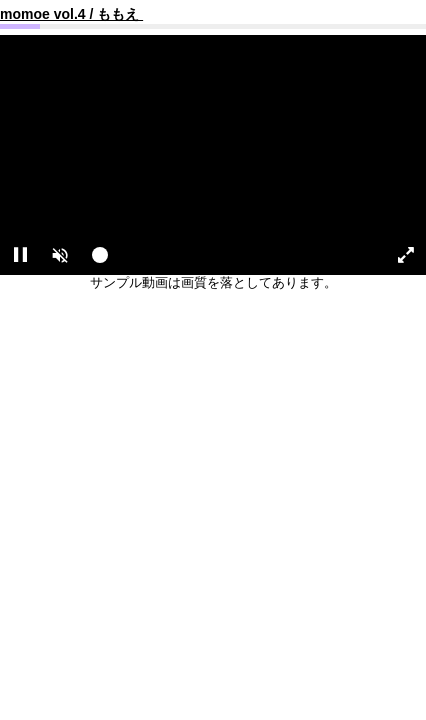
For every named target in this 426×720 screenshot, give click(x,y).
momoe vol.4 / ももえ (71, 14)
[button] (60, 255)
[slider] (231, 260)
